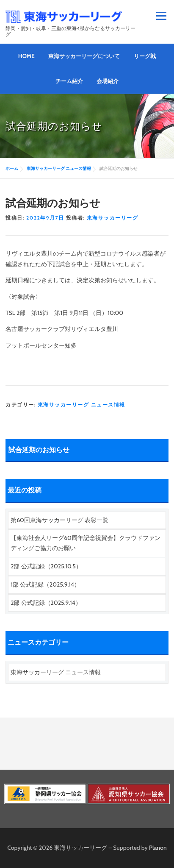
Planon (158, 848)
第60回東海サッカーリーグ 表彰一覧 (59, 520)
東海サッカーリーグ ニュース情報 (81, 405)
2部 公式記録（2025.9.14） (46, 603)
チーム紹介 (69, 81)
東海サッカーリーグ (113, 218)
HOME (26, 56)
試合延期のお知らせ (39, 450)
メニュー (161, 16)
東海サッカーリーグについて (84, 56)
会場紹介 (108, 81)
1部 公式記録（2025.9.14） (45, 584)
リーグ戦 (145, 56)
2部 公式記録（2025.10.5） (46, 566)
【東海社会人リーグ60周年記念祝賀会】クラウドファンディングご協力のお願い (86, 543)
